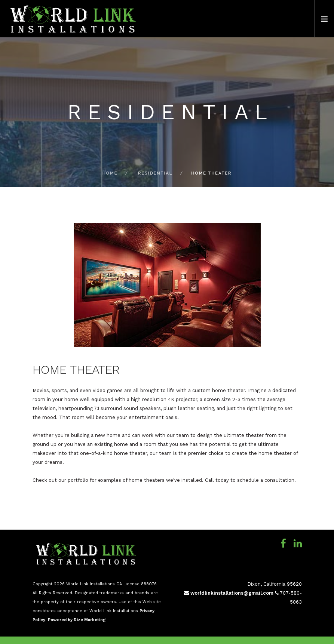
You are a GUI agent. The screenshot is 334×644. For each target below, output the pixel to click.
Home (110, 173)
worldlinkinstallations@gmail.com (229, 593)
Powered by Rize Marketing (77, 620)
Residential (155, 173)
